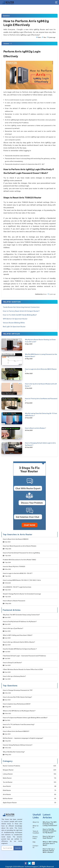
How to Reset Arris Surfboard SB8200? (16, 732)
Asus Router (7, 786)
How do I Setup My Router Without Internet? (18, 746)
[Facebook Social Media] (26, 863)
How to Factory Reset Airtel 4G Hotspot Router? (21, 311)
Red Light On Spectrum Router (14, 326)
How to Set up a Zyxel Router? (13, 629)
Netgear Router (8, 769)
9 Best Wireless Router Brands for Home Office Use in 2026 (23, 670)
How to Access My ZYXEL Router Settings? (17, 698)
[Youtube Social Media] (33, 863)
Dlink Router (7, 790)
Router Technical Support (29, 866)
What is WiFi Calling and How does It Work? (18, 636)
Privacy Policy (35, 837)
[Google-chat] (29, 495)
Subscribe (18, 848)
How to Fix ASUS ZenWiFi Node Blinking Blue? (20, 315)
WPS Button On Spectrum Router (15, 318)
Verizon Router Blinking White (14, 322)
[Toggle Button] (56, 2)
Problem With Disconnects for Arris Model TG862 (19, 561)
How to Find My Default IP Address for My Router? (20, 623)
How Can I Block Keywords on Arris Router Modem (20, 547)
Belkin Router (7, 778)
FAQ (34, 842)
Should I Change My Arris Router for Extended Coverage (22, 595)
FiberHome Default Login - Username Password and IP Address (24, 657)
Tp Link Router (8, 782)
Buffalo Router (8, 798)
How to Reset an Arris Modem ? (35, 428)
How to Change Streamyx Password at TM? (18, 691)
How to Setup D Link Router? (12, 664)
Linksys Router (8, 774)
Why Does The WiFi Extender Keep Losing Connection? (21, 616)
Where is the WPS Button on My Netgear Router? (19, 712)
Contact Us (35, 846)
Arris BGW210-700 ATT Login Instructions (17, 588)
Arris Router (7, 794)
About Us (36, 822)
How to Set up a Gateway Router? (14, 677)
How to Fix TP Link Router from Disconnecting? (19, 725)
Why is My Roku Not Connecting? (14, 753)
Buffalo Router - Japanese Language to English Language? (23, 739)
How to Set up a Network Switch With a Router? (19, 643)
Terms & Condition (36, 832)
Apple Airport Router (10, 802)
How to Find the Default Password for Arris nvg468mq (21, 554)
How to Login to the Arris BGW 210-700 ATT (18, 574)
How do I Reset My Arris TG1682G (14, 568)
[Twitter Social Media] (29, 863)
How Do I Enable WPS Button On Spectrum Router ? (20, 650)
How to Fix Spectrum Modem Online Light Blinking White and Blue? (25, 719)
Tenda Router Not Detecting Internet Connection (21, 307)
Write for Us (36, 826)
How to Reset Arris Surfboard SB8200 (16, 540)
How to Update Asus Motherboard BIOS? (17, 705)
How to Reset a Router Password (14, 602)
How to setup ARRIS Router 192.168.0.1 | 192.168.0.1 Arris (22, 581)
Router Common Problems (11, 765)
